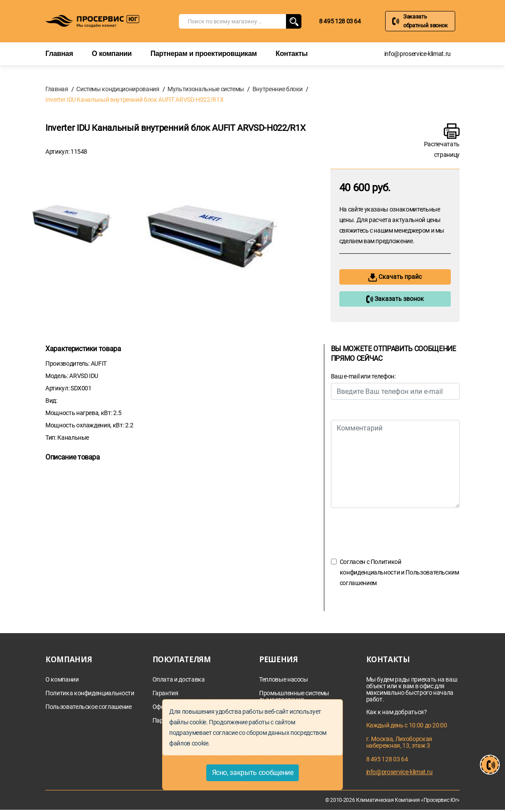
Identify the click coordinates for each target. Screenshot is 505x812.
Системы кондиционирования (118, 89)
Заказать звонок (395, 299)
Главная (59, 54)
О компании (111, 54)
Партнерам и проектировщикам (203, 54)
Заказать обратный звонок (425, 21)
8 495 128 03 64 (340, 21)
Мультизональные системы (206, 89)
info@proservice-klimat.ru (418, 54)
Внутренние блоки (278, 89)
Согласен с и (399, 572)
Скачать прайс (395, 277)
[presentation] (398, 532)
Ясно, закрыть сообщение (253, 773)
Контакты (291, 54)
